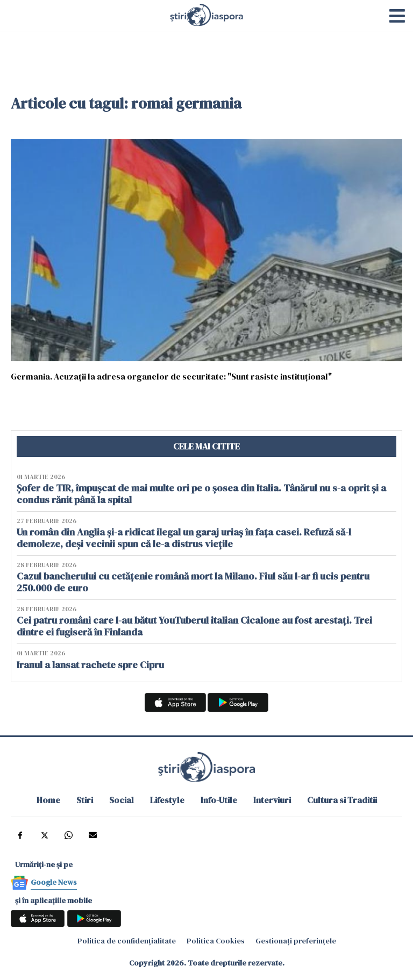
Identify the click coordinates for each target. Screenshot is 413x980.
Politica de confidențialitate (127, 941)
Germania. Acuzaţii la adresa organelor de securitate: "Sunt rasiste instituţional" (171, 376)
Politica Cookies (216, 941)
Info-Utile (219, 800)
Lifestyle (167, 800)
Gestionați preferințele (296, 941)
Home (48, 800)
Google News (54, 882)
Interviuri (272, 800)
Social (122, 800)
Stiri (85, 800)
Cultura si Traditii (342, 800)
